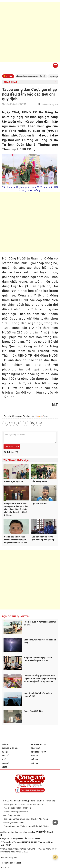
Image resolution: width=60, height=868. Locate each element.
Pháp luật (10, 82)
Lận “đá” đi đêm (39, 503)
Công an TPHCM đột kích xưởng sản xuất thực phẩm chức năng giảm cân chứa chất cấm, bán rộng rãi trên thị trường (16, 509)
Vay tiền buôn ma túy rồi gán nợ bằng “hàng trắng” (43, 538)
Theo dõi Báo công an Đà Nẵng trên (26, 416)
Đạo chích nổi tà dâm (33, 711)
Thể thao (35, 763)
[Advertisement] (30, 32)
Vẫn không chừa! (39, 482)
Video (5, 767)
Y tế (4, 760)
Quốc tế (6, 763)
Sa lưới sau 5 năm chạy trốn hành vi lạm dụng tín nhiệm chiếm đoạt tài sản (16, 540)
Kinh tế (5, 756)
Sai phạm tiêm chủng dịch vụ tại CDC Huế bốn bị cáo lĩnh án (38, 659)
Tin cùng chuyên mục (16, 460)
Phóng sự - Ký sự (38, 752)
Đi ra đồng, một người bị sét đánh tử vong (40, 641)
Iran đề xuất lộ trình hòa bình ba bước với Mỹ (38, 695)
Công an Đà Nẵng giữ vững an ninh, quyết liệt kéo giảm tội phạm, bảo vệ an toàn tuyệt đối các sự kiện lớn (40, 678)
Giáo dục (35, 760)
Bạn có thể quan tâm (16, 616)
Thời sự (5, 744)
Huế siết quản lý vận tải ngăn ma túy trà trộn (40, 623)
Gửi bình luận (12, 447)
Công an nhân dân (10, 748)
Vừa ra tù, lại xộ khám (14, 482)
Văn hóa (35, 756)
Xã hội (5, 752)
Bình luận (11, 452)
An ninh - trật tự (39, 744)
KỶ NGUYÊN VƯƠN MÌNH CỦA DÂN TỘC (34, 77)
